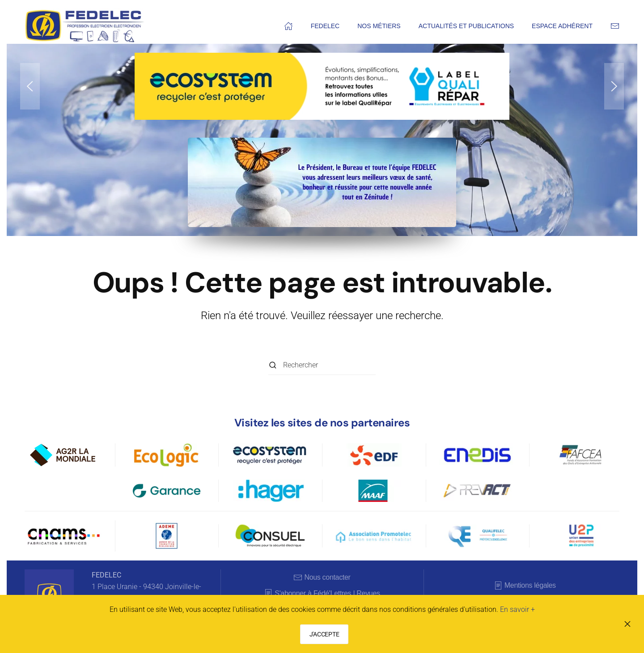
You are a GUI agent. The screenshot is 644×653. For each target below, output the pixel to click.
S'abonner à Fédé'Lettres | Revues (322, 593)
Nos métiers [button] (379, 26)
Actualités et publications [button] (466, 26)
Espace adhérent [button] (562, 26)
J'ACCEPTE (324, 634)
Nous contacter (322, 577)
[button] (30, 86)
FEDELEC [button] (325, 26)
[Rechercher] (322, 365)
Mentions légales (525, 586)
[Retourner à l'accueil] (85, 26)
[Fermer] (627, 624)
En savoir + (517, 609)
